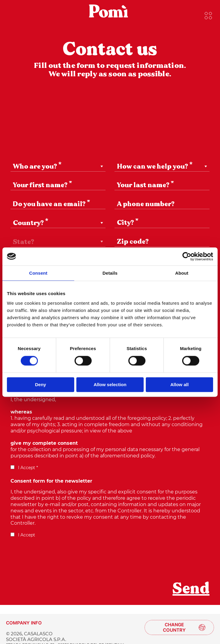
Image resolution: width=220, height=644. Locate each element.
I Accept (23, 535)
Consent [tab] (38, 273)
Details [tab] (110, 273)
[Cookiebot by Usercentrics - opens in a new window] (187, 256)
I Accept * (24, 468)
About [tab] (182, 273)
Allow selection (110, 385)
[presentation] (56, 563)
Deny (40, 385)
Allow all (180, 385)
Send (191, 588)
